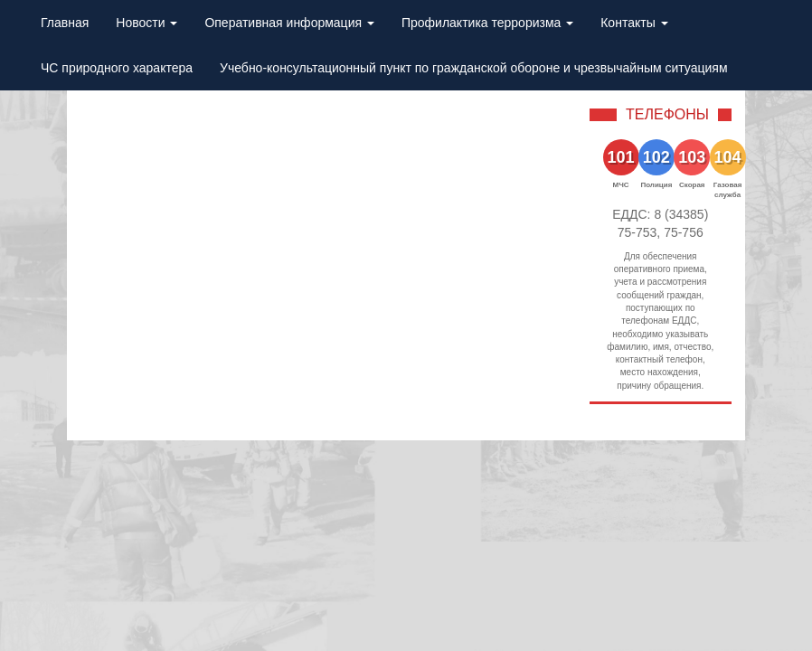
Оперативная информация (289, 23)
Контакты (634, 23)
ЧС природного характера (117, 68)
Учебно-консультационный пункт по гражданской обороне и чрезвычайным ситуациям (473, 68)
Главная (65, 23)
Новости (146, 23)
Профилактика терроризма (487, 23)
